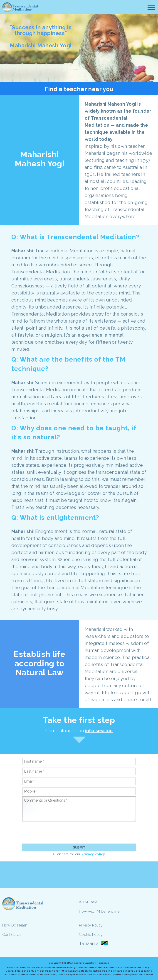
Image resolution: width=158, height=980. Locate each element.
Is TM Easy (88, 902)
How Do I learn (15, 925)
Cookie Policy (91, 935)
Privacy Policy (93, 854)
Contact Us (12, 935)
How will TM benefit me (99, 911)
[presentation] (57, 832)
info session (99, 731)
